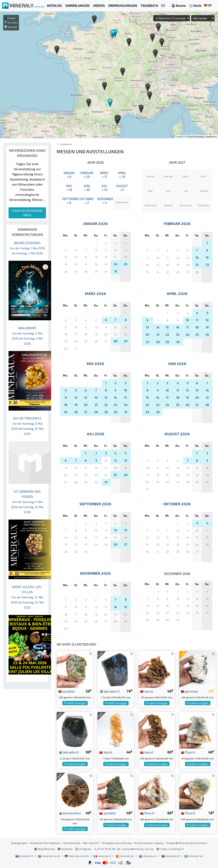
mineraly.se (193, 856)
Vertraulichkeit (72, 843)
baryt (147, 691)
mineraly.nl (148, 856)
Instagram (83, 849)
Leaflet (180, 137)
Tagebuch (66, 144)
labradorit (109, 691)
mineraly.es (125, 856)
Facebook (65, 849)
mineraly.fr (25, 856)
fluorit (188, 752)
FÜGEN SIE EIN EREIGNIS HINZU (27, 213)
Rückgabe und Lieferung (117, 843)
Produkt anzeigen (75, 703)
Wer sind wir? (91, 843)
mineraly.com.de (77, 856)
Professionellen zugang (149, 843)
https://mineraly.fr (172, 849)
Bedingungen (19, 843)
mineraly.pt (171, 856)
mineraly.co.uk (49, 856)
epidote (67, 691)
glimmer (190, 691)
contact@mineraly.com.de (138, 849)
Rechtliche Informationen (45, 843)
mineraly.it (103, 856)
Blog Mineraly (45, 849)
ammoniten (70, 813)
